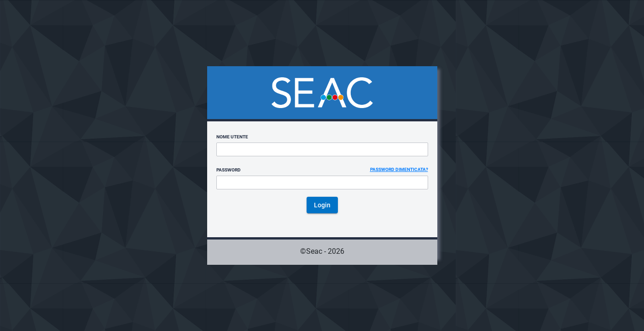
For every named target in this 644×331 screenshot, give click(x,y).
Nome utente (232, 137)
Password (229, 170)
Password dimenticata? (399, 169)
